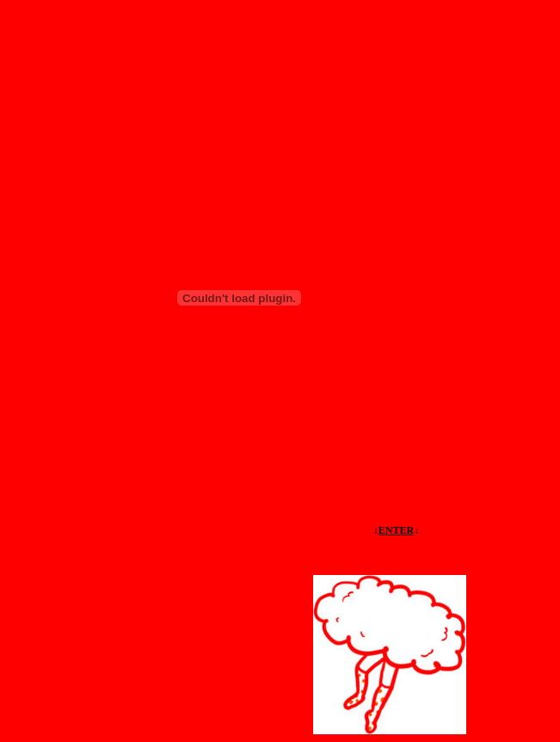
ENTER (396, 530)
